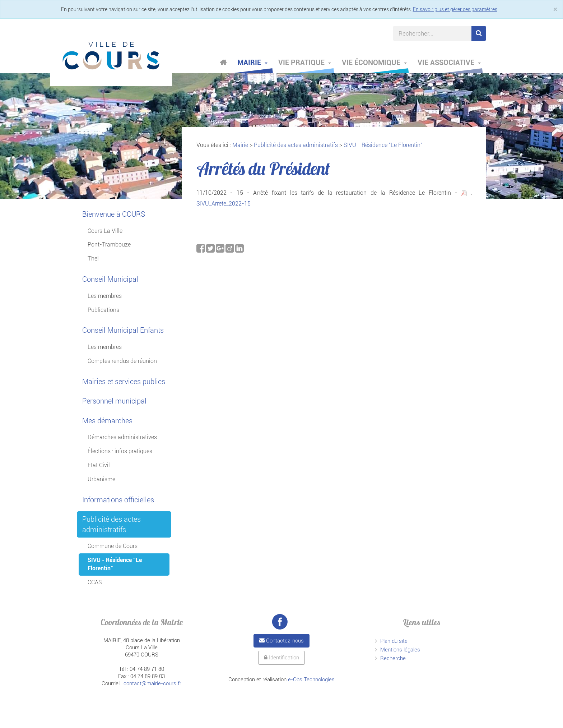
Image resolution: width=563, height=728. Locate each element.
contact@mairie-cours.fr (152, 683)
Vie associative (449, 63)
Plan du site (394, 641)
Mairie (252, 63)
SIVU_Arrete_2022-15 (224, 204)
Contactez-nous (281, 641)
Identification (281, 658)
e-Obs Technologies (311, 679)
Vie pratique (305, 63)
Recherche (393, 658)
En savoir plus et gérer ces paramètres (455, 9)
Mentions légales (400, 650)
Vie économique (374, 63)
